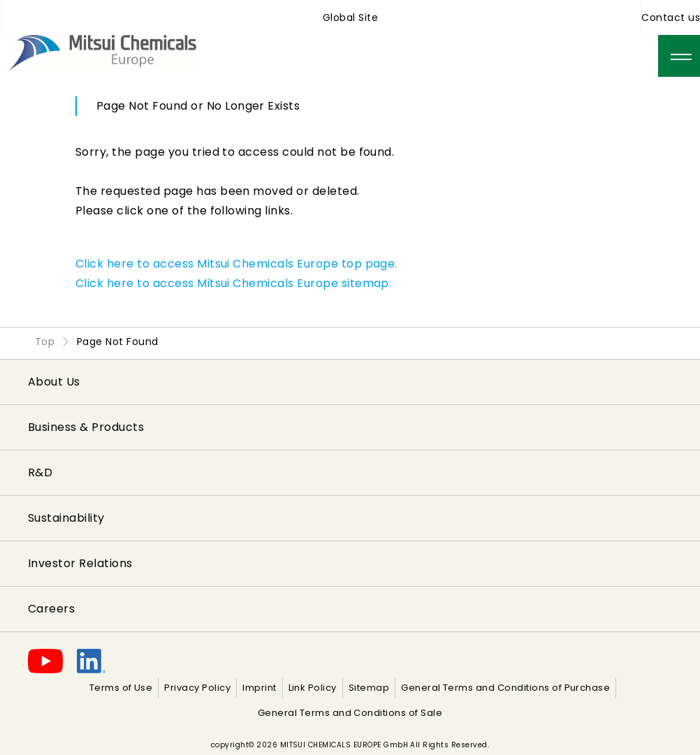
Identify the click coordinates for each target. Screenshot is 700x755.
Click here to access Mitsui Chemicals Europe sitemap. (233, 283)
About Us (54, 382)
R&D (40, 472)
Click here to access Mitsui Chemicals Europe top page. (236, 264)
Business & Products (86, 427)
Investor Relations (80, 563)
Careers (51, 609)
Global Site (350, 17)
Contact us (671, 17)
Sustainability (66, 518)
